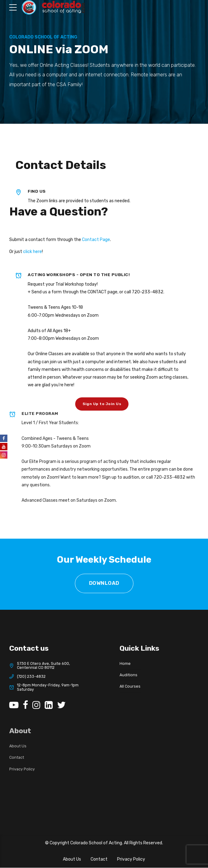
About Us (72, 860)
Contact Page (96, 240)
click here (33, 252)
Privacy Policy (131, 860)
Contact (99, 860)
